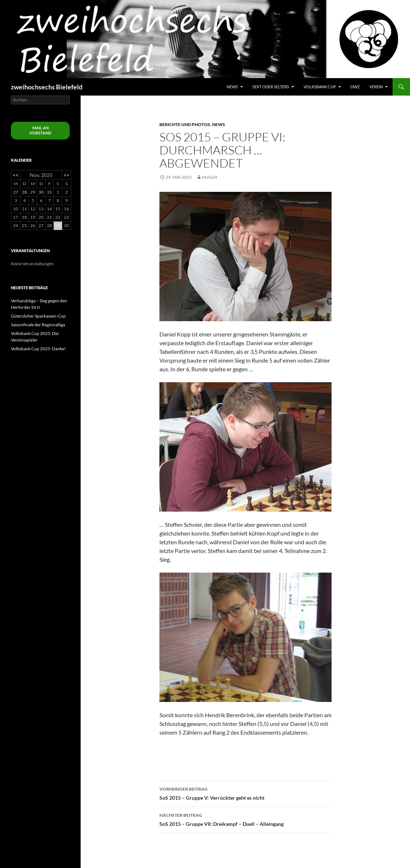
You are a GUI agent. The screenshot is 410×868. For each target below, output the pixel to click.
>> (66, 175)
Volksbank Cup (320, 87)
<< (16, 175)
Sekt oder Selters (271, 87)
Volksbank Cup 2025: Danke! (38, 349)
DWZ (355, 87)
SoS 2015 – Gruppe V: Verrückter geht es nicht (245, 793)
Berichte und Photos (185, 124)
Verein (376, 87)
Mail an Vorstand (40, 130)
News (232, 87)
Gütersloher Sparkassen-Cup (38, 316)
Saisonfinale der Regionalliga (38, 325)
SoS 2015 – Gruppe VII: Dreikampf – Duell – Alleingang (245, 819)
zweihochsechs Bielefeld (47, 87)
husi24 (210, 177)
